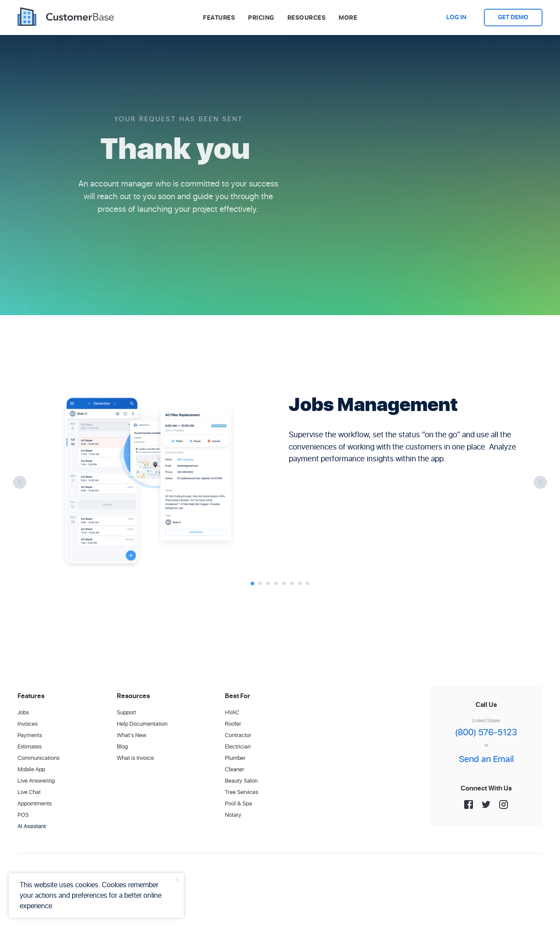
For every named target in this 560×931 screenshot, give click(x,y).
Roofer (233, 724)
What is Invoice (135, 758)
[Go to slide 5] (284, 583)
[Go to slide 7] (300, 583)
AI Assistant (32, 827)
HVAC (232, 713)
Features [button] (219, 18)
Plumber (235, 758)
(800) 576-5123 (486, 733)
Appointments (35, 804)
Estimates (30, 747)
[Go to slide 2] (260, 583)
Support (126, 713)
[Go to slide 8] (308, 583)
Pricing (261, 18)
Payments (30, 736)
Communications (38, 758)
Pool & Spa (238, 804)
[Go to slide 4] (276, 583)
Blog (122, 747)
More (348, 18)
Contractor (238, 736)
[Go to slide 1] (252, 583)
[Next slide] (540, 482)
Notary (233, 815)
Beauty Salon (241, 781)
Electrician (238, 747)
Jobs (23, 713)
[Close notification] (177, 880)
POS (23, 815)
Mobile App (31, 770)
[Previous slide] (20, 482)
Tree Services (241, 792)
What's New (132, 736)
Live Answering (36, 781)
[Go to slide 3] (268, 583)
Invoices (28, 724)
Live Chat (29, 792)
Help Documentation (142, 724)
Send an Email (486, 759)
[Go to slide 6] (292, 583)
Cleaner (234, 770)
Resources (307, 18)
